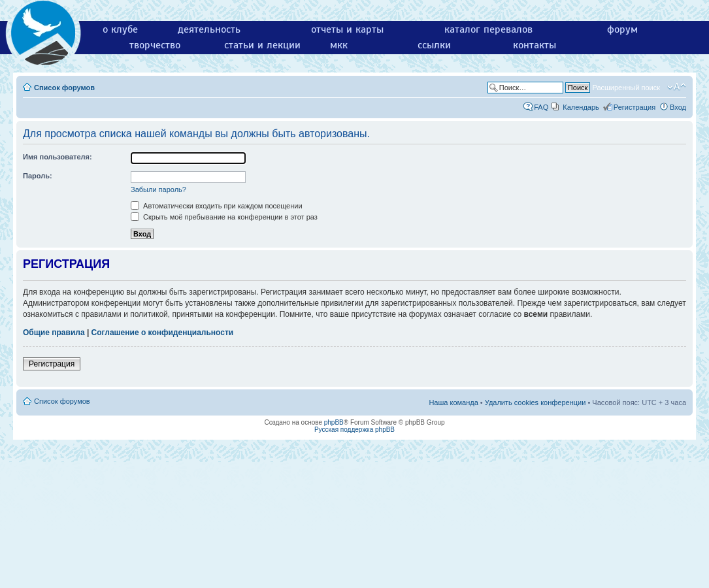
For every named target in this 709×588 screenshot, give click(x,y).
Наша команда (453, 402)
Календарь (581, 107)
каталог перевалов (488, 29)
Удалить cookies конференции (536, 402)
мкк (339, 45)
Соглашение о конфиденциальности (163, 333)
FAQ (541, 107)
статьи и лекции (262, 45)
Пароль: (38, 176)
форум (622, 29)
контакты (535, 45)
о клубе (120, 29)
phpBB (334, 422)
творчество (155, 45)
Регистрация (635, 107)
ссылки (434, 45)
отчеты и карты (347, 29)
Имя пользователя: (58, 157)
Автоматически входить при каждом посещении (217, 206)
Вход (678, 107)
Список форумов (64, 88)
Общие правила (54, 333)
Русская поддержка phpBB (354, 430)
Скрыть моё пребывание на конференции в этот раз (224, 217)
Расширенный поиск (626, 88)
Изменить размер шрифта (677, 87)
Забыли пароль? (158, 189)
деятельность (209, 29)
